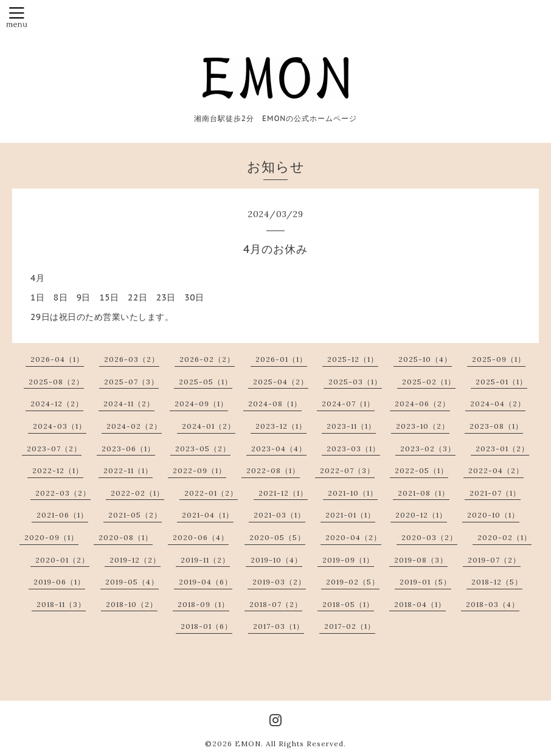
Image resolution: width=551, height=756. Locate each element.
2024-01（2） (209, 426)
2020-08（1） (126, 537)
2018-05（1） (348, 604)
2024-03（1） (60, 426)
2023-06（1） (128, 449)
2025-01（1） (501, 382)
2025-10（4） (425, 359)
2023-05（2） (203, 449)
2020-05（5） (277, 537)
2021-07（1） (495, 493)
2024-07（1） (348, 404)
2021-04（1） (208, 515)
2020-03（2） (429, 537)
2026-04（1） (57, 359)
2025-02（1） (429, 382)
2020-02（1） (504, 537)
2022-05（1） (421, 470)
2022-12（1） (58, 470)
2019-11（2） (205, 560)
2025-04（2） (281, 382)
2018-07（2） (276, 604)
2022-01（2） (211, 493)
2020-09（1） (51, 537)
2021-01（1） (350, 515)
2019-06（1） (59, 582)
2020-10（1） (493, 515)
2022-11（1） (128, 470)
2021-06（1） (62, 515)
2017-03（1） (279, 626)
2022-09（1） (199, 470)
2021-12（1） (283, 493)
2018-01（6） (206, 626)
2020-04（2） (353, 537)
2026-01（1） (281, 359)
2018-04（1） (420, 604)
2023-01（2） (502, 449)
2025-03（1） (355, 382)
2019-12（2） (135, 560)
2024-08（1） (275, 404)
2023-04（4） (279, 449)
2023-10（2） (423, 426)
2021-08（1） (424, 493)
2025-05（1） (206, 382)
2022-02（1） (137, 493)
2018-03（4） (493, 604)
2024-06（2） (422, 404)
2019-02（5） (353, 582)
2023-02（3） (428, 449)
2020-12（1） (421, 515)
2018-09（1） (203, 604)
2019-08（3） (421, 560)
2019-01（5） (425, 582)
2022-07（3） (347, 470)
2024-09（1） (201, 404)
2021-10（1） (353, 493)
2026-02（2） (207, 359)
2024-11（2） (129, 404)
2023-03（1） (353, 449)
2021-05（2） (135, 515)
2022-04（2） (496, 470)
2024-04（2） (498, 404)
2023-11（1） (351, 426)
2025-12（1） (353, 359)
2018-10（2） (132, 604)
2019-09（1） (348, 560)
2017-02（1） (350, 626)
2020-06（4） (201, 537)
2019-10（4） (276, 560)
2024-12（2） (57, 404)
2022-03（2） (63, 493)
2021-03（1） (279, 515)
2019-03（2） (279, 582)
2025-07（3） (131, 382)
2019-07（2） (494, 560)
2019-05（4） (132, 582)
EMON (248, 744)
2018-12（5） (497, 582)
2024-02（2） (134, 426)
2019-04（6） (206, 582)
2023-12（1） (281, 426)
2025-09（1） (499, 359)
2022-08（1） (273, 470)
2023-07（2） (54, 449)
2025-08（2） (56, 382)
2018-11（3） (61, 604)
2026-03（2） (132, 359)
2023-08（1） (496, 426)
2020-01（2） (62, 560)
